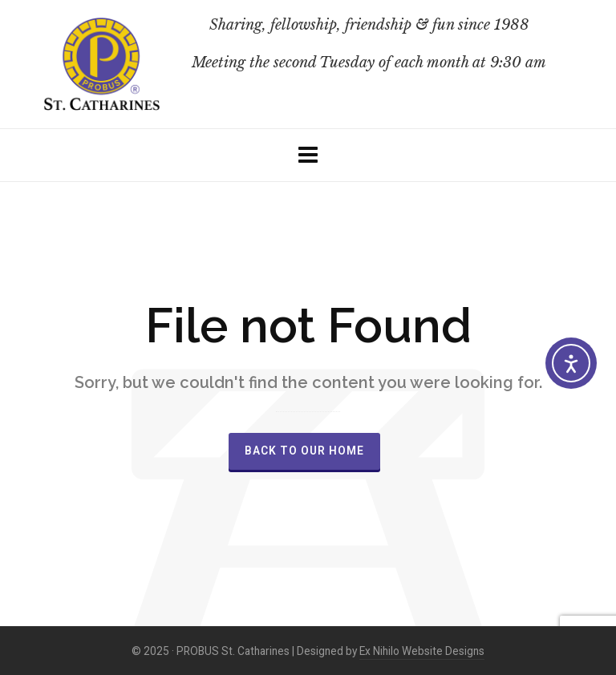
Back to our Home (304, 451)
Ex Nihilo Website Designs (422, 651)
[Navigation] (308, 155)
